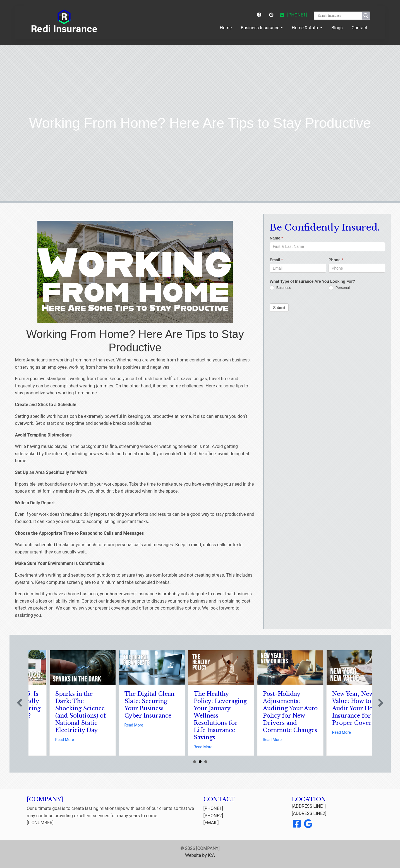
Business (280, 288)
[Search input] (339, 16)
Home (227, 27)
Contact (360, 28)
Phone (336, 260)
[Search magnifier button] (366, 16)
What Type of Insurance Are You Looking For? (312, 281)
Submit (279, 308)
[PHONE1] (293, 15)
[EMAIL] (211, 823)
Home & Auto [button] (305, 28)
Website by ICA (200, 855)
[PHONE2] (213, 816)
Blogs (337, 28)
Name (276, 238)
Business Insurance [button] (260, 28)
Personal (339, 288)
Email (276, 260)
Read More (36, 725)
